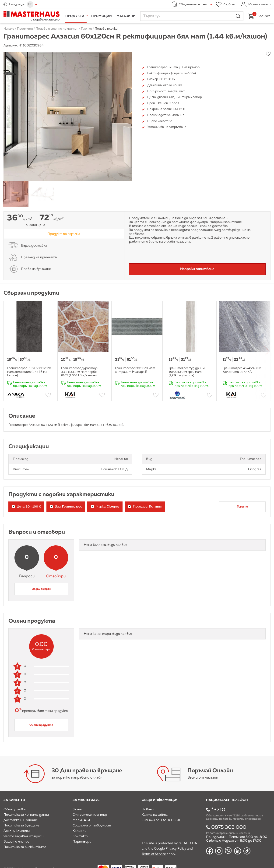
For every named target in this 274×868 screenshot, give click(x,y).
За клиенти (14, 800)
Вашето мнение (16, 842)
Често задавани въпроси (23, 836)
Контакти (81, 836)
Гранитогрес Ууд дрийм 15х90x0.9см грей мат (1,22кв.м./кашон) (187, 372)
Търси (238, 16)
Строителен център (90, 815)
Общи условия (15, 809)
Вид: (66, 507)
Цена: (26, 507)
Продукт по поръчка (64, 234)
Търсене (242, 507)
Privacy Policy (176, 849)
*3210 (218, 810)
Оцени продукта (41, 725)
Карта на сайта (155, 815)
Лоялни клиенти (17, 831)
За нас (78, 809)
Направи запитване (197, 269)
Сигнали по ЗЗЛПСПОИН (162, 820)
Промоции (102, 16)
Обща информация (160, 800)
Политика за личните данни (26, 815)
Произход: (145, 507)
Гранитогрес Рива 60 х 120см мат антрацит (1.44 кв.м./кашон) (29, 372)
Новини (148, 809)
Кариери (79, 831)
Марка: (105, 507)
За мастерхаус (86, 800)
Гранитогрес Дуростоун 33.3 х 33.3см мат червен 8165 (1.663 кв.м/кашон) (80, 372)
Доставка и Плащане (21, 820)
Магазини (126, 16)
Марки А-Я (81, 820)
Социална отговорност (92, 826)
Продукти (75, 16)
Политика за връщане (21, 826)
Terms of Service (154, 854)
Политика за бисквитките (25, 847)
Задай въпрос (41, 589)
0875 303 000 (229, 827)
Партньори (82, 842)
